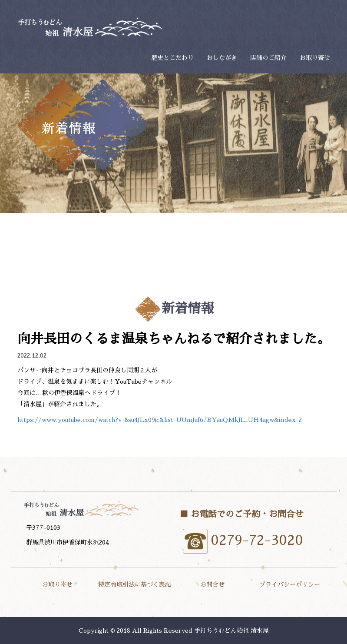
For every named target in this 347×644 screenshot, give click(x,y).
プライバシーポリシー (290, 584)
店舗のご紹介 (268, 58)
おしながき (222, 58)
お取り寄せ (315, 58)
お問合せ (212, 584)
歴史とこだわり (172, 58)
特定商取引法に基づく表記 (135, 584)
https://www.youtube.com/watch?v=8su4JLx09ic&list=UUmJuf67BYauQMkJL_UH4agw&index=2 (160, 420)
